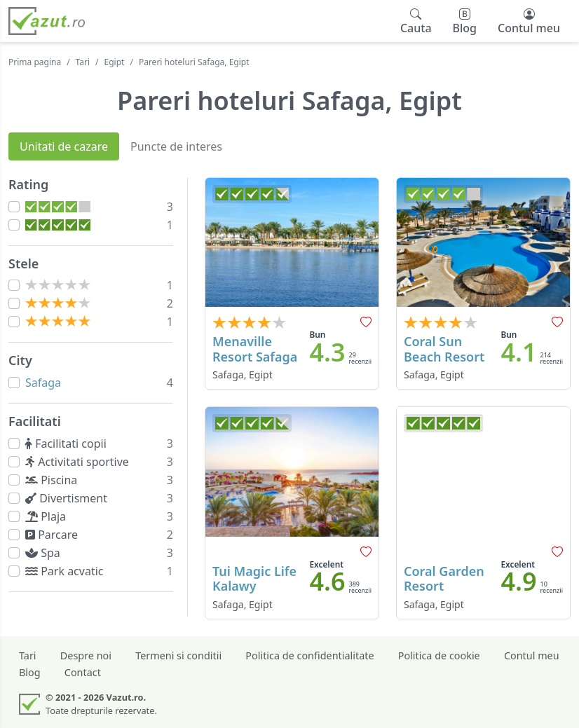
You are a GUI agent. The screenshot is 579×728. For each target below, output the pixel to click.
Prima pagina (35, 62)
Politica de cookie (439, 655)
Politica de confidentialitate (309, 655)
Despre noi (86, 655)
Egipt (115, 62)
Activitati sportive (80, 462)
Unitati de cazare (64, 146)
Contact (83, 672)
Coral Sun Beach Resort (444, 349)
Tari (83, 62)
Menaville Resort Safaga (255, 349)
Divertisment (69, 498)
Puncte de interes (176, 146)
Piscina (54, 480)
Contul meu (532, 655)
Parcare (54, 535)
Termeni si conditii (178, 655)
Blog (30, 672)
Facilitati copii (69, 444)
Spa (46, 553)
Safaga (43, 383)
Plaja (48, 516)
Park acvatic (67, 571)
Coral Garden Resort (444, 579)
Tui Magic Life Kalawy (254, 579)
